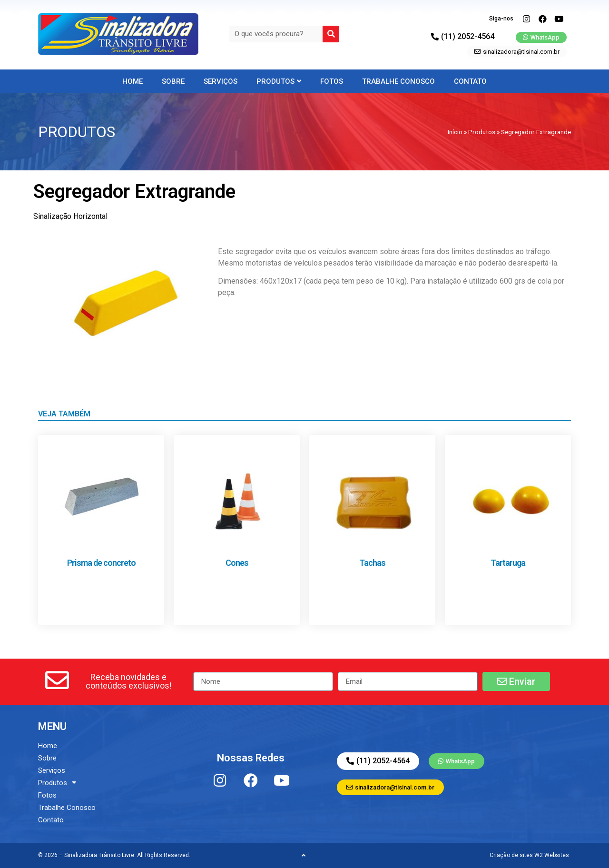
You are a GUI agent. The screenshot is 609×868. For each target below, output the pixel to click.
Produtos (279, 81)
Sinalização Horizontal (70, 216)
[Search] (331, 34)
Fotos (332, 81)
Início (455, 132)
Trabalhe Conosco (398, 81)
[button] (128, 681)
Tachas (372, 563)
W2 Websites (552, 855)
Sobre (173, 81)
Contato (470, 81)
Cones (237, 563)
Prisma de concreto (101, 563)
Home (133, 81)
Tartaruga (508, 563)
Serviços (221, 81)
